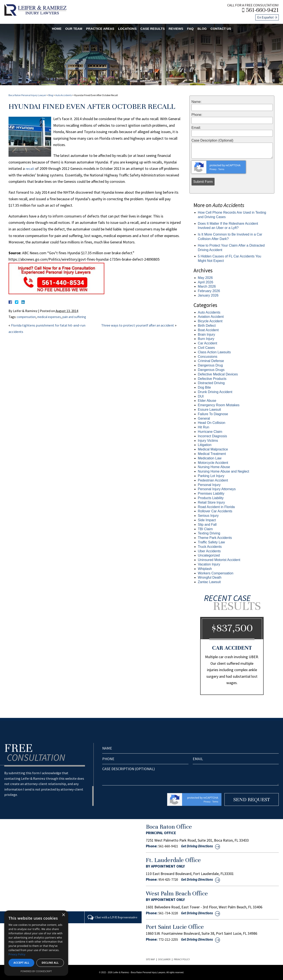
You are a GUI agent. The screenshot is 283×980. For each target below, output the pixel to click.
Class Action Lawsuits (214, 352)
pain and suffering (80, 317)
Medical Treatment (212, 454)
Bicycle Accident (210, 321)
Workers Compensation (216, 573)
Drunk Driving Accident (215, 392)
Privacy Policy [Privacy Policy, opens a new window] (17, 954)
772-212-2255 (169, 939)
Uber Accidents (209, 551)
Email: (196, 128)
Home (47, 27)
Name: (196, 102)
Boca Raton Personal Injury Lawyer (27, 95)
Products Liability (211, 498)
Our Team (66, 27)
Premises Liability (211, 494)
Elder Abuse (207, 401)
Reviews (180, 27)
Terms (221, 169)
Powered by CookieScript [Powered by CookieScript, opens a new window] (36, 971)
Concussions (208, 357)
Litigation (205, 445)
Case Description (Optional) (212, 141)
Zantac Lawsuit (209, 582)
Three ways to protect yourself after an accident (140, 325)
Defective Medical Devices (218, 374)
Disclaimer (164, 959)
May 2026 (205, 278)
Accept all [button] (22, 963)
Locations (126, 27)
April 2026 (205, 282)
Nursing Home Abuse (214, 467)
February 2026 (209, 291)
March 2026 (207, 286)
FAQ (196, 27)
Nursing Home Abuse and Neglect (223, 471)
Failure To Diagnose (213, 414)
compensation (28, 317)
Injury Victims (208, 441)
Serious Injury (208, 516)
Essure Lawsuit (209, 410)
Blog (209, 27)
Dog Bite (204, 387)
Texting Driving (209, 533)
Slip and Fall (207, 525)
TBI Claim (205, 529)
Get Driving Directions (201, 846)
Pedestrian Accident (213, 480)
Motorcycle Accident (213, 463)
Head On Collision (212, 423)
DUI (201, 396)
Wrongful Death (210, 577)
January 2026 (208, 295)
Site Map (150, 959)
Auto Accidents (64, 95)
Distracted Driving (211, 383)
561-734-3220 (169, 913)
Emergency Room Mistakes (219, 405)
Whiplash (205, 569)
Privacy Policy (182, 959)
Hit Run (203, 427)
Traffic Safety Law (211, 542)
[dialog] (36, 943)
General (204, 418)
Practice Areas (96, 27)
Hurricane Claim (210, 432)
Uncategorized (209, 555)
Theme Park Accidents (215, 538)
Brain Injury (206, 334)
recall (30, 168)
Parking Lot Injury (211, 476)
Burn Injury (206, 339)
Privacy (213, 169)
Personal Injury (209, 485)
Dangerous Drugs (211, 370)
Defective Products (212, 379)
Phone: (197, 115)
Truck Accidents (210, 547)
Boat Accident (208, 330)
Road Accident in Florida (216, 507)
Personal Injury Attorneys (217, 489)
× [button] (63, 915)
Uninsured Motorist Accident (219, 560)
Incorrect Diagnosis (212, 436)
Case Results (154, 27)
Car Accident (208, 343)
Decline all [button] (50, 963)
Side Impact (207, 520)
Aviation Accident (211, 317)
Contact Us (230, 27)
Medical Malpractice (213, 449)
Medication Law (210, 458)
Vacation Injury (209, 564)
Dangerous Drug (210, 365)
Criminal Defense (211, 361)
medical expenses (53, 317)
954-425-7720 (169, 879)
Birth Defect (207, 326)
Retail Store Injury (211, 502)
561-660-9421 (265, 10)
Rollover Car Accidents (215, 511)
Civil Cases (206, 348)
